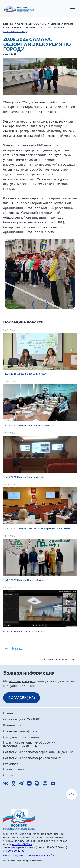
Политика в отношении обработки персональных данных (29, 744)
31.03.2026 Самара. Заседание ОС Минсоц (29, 425)
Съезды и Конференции (21, 737)
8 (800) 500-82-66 (14, 850)
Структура (11, 764)
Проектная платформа (20, 731)
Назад (17, 648)
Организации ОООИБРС (32, 24)
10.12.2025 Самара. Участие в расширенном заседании (36, 528)
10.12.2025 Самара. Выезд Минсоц (24, 580)
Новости (19, 27)
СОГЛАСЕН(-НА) (22, 698)
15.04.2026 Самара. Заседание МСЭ (24, 373)
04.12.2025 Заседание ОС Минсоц (24, 631)
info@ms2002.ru (22, 844)
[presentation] (36, 305)
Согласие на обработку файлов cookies (32, 758)
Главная (8, 24)
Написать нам (14, 769)
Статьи (8, 775)
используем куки (22, 681)
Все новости (12, 725)
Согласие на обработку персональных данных (38, 752)
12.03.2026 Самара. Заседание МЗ (24, 477)
